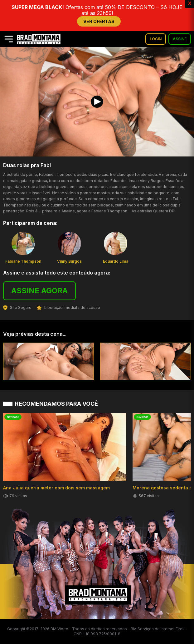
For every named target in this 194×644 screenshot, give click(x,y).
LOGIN (156, 39)
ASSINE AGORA (39, 291)
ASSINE (180, 39)
